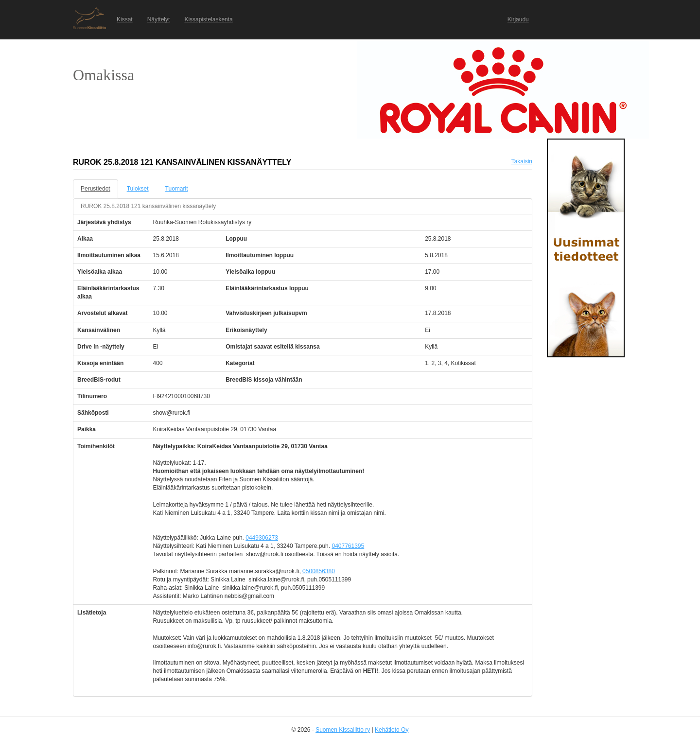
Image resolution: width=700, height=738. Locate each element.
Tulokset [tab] (138, 189)
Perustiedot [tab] (96, 189)
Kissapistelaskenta (208, 19)
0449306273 (262, 538)
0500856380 (319, 571)
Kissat (125, 19)
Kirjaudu (518, 19)
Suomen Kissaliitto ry (343, 730)
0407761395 (348, 546)
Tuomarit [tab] (177, 189)
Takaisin (522, 161)
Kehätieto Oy (392, 730)
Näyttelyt (159, 19)
